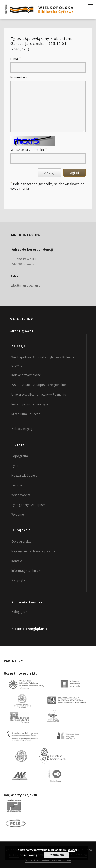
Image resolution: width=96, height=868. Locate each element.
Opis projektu (22, 541)
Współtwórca (21, 495)
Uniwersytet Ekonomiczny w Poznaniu (39, 395)
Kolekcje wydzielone (26, 375)
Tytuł (15, 466)
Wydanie (18, 514)
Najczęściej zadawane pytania (33, 551)
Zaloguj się (19, 612)
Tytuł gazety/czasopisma (29, 505)
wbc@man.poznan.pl (26, 285)
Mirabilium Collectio (26, 414)
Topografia (20, 456)
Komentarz (19, 77)
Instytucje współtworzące (30, 404)
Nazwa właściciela (24, 476)
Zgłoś (74, 173)
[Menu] (90, 4)
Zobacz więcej (22, 429)
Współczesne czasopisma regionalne (39, 385)
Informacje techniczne (28, 571)
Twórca (17, 485)
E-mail (16, 59)
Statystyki (18, 580)
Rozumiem (56, 855)
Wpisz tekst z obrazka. (29, 150)
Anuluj (49, 173)
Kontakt (17, 561)
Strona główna (22, 331)
